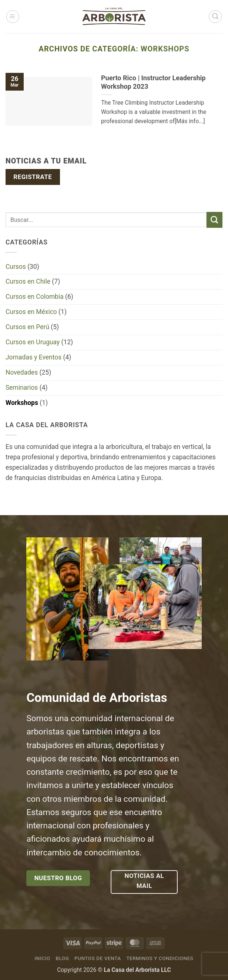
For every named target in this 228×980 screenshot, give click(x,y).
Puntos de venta (98, 958)
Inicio (43, 958)
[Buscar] (215, 17)
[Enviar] (214, 220)
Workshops (22, 403)
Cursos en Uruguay (33, 342)
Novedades (22, 372)
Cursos (16, 267)
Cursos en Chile (28, 281)
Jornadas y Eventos (33, 357)
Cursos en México (31, 312)
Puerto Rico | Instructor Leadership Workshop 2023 (153, 82)
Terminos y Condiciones (160, 958)
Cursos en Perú (27, 327)
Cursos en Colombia (35, 297)
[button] (13, 17)
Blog (62, 958)
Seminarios (22, 388)
